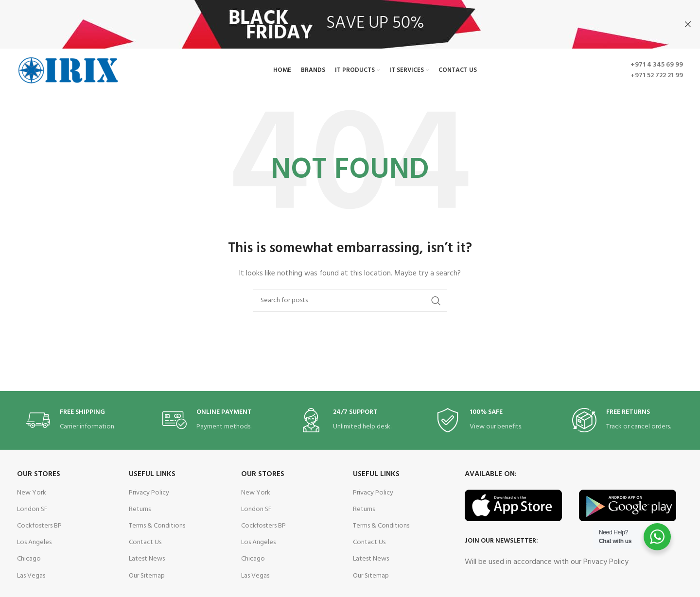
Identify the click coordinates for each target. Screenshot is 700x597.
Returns (140, 509)
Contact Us (145, 542)
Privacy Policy (149, 492)
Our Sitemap (147, 575)
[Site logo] (68, 70)
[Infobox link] (77, 419)
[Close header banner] (688, 24)
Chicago (29, 558)
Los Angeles (34, 542)
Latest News (147, 558)
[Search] (350, 300)
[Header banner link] (335, 24)
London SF (32, 509)
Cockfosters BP (39, 525)
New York (32, 492)
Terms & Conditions (157, 525)
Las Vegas (31, 575)
